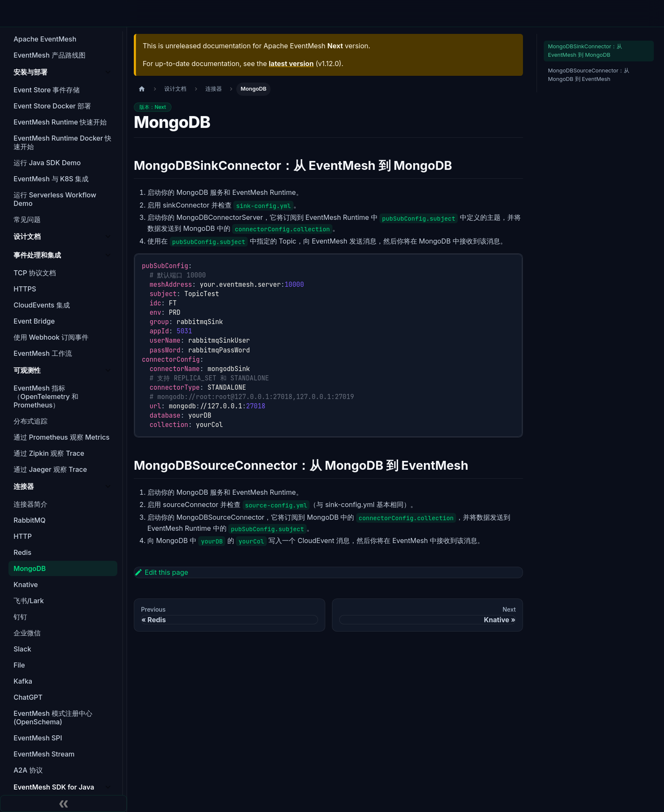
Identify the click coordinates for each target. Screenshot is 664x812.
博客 (353, 13)
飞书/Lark (29, 601)
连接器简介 (30, 504)
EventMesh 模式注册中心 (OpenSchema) (53, 718)
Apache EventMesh (45, 39)
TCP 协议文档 (35, 273)
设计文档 (27, 236)
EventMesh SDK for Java (54, 787)
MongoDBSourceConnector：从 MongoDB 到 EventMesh (589, 75)
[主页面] (142, 89)
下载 (328, 13)
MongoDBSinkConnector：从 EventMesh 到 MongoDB (585, 51)
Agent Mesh (258, 13)
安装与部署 (30, 72)
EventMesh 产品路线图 (50, 55)
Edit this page (161, 572)
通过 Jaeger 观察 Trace (50, 469)
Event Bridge (34, 321)
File (19, 665)
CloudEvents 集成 (42, 305)
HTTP (23, 536)
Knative (26, 585)
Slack (22, 649)
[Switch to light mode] (537, 14)
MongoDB (30, 568)
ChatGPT (28, 697)
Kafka (23, 681)
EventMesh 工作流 (43, 353)
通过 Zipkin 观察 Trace (49, 453)
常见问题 (27, 219)
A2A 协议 (28, 770)
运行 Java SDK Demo (47, 163)
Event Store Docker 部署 (52, 106)
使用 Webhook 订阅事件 (51, 337)
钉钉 (20, 617)
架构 (221, 13)
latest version (291, 64)
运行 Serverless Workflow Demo (55, 199)
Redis (22, 552)
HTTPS (25, 289)
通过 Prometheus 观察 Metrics (62, 437)
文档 (379, 13)
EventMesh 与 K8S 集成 (51, 179)
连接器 (24, 486)
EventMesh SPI (38, 738)
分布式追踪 (30, 421)
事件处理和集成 (37, 255)
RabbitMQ (30, 520)
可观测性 (27, 370)
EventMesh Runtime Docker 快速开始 (62, 142)
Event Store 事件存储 (47, 90)
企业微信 (27, 633)
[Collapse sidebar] (64, 804)
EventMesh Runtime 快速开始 (60, 122)
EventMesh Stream (44, 754)
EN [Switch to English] (518, 13)
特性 (195, 13)
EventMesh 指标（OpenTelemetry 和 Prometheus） (46, 396)
